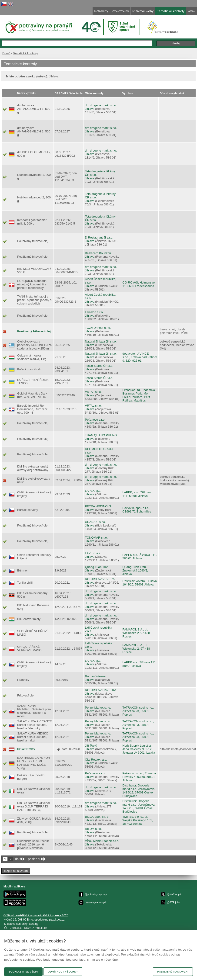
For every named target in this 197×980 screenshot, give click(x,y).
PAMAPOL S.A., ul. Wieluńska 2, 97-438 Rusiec (136, 633)
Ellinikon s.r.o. (94, 312)
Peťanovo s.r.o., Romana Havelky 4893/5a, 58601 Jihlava (139, 777)
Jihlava (90, 109)
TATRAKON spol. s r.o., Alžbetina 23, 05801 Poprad (138, 711)
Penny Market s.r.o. (98, 708)
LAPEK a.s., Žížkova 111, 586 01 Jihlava (140, 557)
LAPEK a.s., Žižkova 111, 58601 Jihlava (139, 664)
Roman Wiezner (96, 676)
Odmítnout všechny (63, 972)
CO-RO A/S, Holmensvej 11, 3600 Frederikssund (139, 284)
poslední (34, 859)
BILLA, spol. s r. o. (97, 817)
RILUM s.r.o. (93, 829)
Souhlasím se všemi (23, 972)
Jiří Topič (91, 746)
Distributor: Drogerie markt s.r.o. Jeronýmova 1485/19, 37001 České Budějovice (138, 791)
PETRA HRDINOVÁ (98, 506)
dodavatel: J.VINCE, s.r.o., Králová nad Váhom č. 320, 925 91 (140, 357)
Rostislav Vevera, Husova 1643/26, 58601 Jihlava (140, 583)
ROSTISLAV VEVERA (100, 579)
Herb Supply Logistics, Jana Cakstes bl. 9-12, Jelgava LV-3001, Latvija (139, 749)
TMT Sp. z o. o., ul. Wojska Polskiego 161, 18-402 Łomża (138, 820)
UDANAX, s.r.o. (95, 522)
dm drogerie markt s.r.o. (101, 105)
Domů (6, 53)
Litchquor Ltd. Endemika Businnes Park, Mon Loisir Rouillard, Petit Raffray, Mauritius (139, 395)
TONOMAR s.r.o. (96, 538)
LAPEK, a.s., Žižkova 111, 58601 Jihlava (137, 494)
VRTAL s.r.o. (93, 392)
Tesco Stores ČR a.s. (99, 366)
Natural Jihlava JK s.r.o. (101, 341)
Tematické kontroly (25, 53)
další (19, 859)
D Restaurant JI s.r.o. (99, 237)
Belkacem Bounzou (98, 253)
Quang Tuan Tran (97, 567)
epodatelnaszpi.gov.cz (49, 920)
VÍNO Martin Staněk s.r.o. (102, 841)
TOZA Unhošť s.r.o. (98, 328)
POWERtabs (26, 749)
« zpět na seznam (16, 871)
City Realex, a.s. (96, 760)
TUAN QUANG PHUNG (101, 435)
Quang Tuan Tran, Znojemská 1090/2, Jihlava (135, 570)
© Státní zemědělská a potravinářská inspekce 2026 (36, 915)
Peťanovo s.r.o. (95, 420)
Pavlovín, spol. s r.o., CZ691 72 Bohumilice (137, 510)
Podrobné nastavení (173, 972)
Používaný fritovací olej (34, 331)
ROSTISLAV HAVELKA (100, 690)
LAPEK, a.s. (93, 491)
